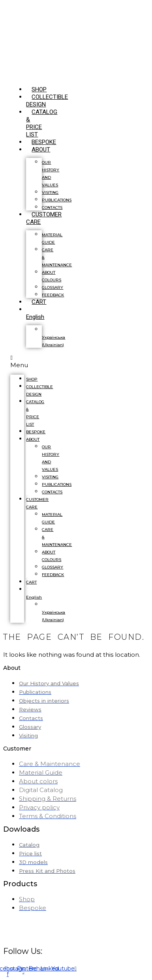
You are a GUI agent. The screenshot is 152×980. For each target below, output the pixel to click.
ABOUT (41, 150)
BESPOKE (36, 432)
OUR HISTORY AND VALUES (51, 174)
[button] (17, 361)
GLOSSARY (53, 287)
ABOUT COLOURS (52, 276)
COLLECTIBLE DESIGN (39, 390)
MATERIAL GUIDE (52, 239)
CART (39, 302)
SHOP (32, 379)
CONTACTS (52, 492)
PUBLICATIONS (57, 200)
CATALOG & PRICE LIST (42, 123)
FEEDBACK (53, 295)
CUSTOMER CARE (44, 218)
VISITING (50, 192)
